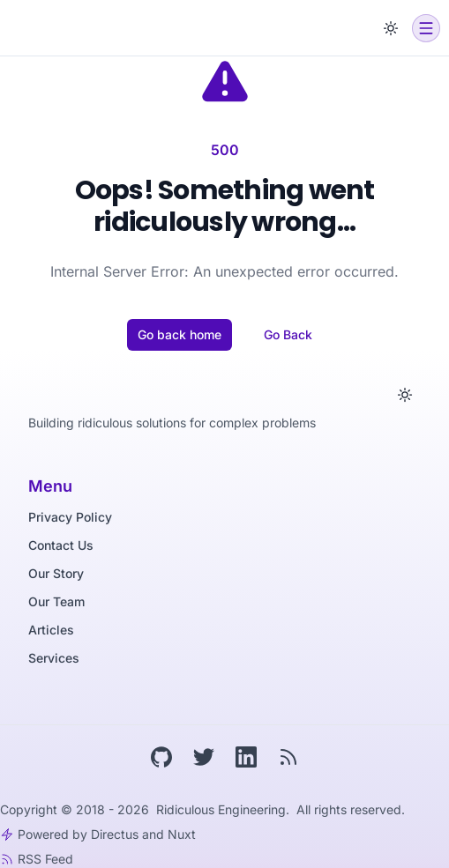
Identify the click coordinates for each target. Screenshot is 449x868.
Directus (115, 834)
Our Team (56, 601)
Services (54, 658)
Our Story (56, 573)
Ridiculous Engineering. (224, 809)
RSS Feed (45, 859)
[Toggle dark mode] (391, 28)
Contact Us (61, 545)
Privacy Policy (70, 517)
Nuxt (182, 834)
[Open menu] (426, 28)
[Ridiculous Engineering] (66, 28)
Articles (51, 630)
